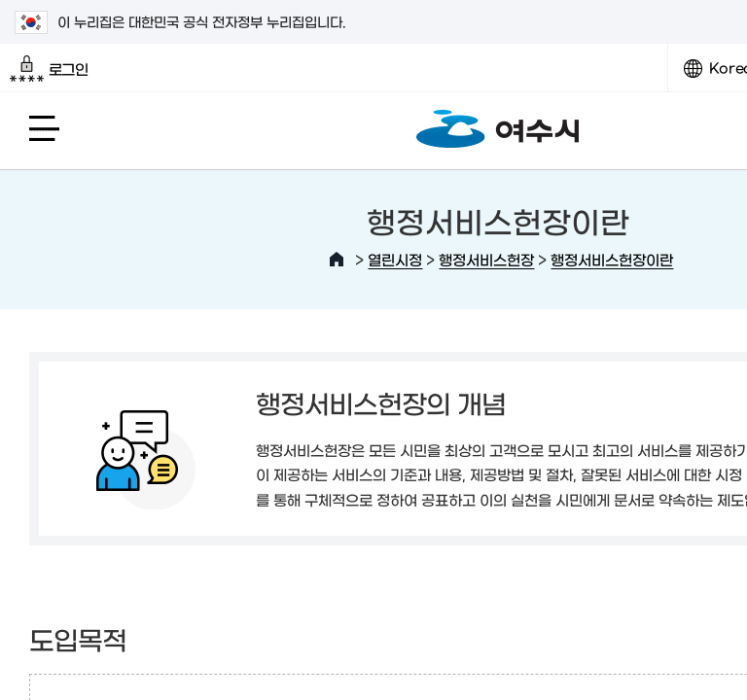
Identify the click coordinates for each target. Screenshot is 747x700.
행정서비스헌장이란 (612, 259)
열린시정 (395, 259)
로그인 (49, 69)
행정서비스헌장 (486, 259)
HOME (337, 260)
